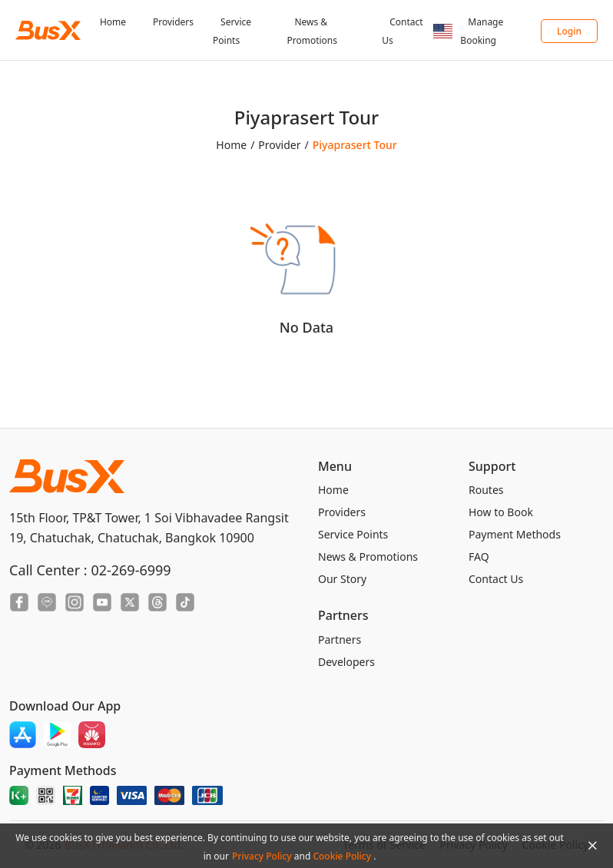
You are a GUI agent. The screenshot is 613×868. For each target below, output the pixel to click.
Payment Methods (515, 534)
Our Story (342, 579)
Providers (173, 22)
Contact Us (496, 579)
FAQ (479, 557)
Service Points (353, 534)
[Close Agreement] (592, 846)
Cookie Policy (343, 856)
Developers (346, 662)
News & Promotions (368, 557)
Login (569, 31)
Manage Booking (482, 31)
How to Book (501, 512)
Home (113, 22)
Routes (486, 490)
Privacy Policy (263, 856)
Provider (279, 145)
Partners (340, 639)
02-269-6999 (131, 570)
